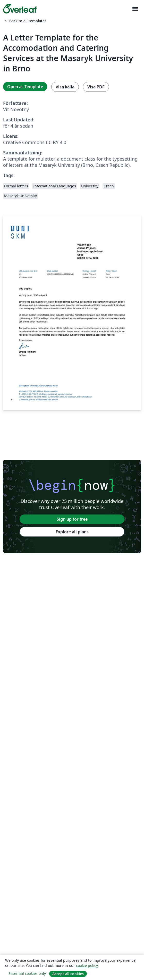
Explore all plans (72, 532)
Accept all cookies (68, 974)
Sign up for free (72, 519)
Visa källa (65, 87)
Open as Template (25, 87)
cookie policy (87, 965)
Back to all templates (25, 21)
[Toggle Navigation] (135, 9)
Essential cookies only (27, 973)
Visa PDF (96, 87)
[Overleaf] (20, 9)
